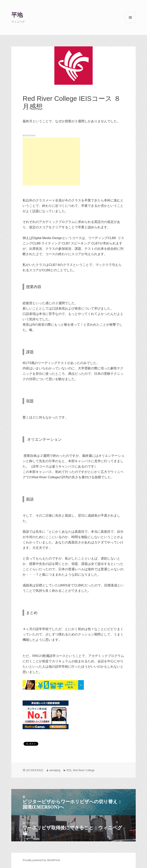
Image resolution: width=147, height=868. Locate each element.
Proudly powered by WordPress (41, 860)
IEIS (69, 770)
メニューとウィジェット (130, 23)
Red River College (84, 770)
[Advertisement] (51, 161)
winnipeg (55, 770)
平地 (17, 15)
